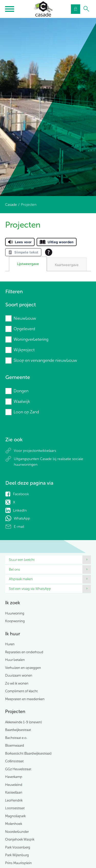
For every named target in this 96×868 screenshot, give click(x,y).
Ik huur (13, 634)
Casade (11, 205)
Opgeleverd (24, 329)
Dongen (21, 391)
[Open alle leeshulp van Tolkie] (49, 252)
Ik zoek (13, 603)
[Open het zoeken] (86, 9)
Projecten (15, 711)
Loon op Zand (26, 412)
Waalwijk (22, 401)
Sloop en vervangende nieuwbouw (45, 360)
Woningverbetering (31, 339)
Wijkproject (24, 350)
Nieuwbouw (25, 318)
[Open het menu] (10, 9)
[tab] (28, 264)
